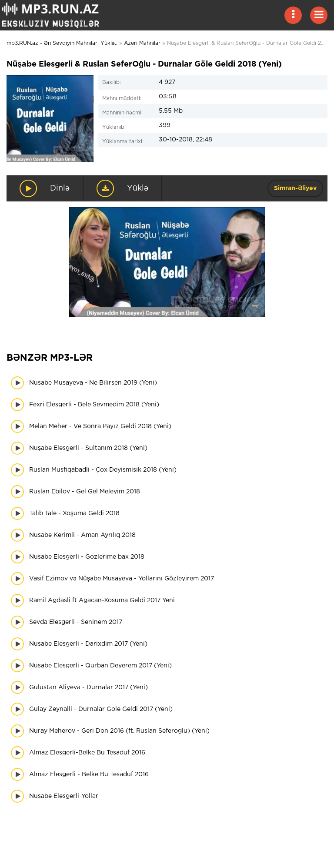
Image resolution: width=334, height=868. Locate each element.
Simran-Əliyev (295, 188)
